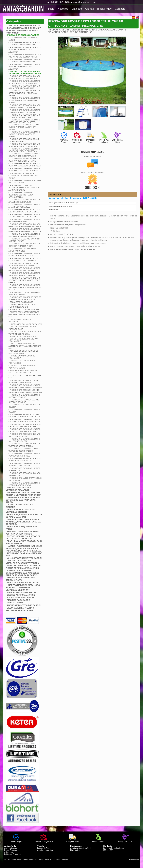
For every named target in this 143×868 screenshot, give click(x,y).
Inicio (51, 9)
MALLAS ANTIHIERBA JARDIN (22, 592)
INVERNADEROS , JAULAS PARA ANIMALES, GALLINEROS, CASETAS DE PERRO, (23, 522)
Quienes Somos (10, 848)
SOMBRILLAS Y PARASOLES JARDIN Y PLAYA (20, 579)
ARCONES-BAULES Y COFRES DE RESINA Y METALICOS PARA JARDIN (23, 494)
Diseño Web (134, 860)
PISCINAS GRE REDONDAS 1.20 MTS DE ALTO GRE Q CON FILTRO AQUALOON (24, 50)
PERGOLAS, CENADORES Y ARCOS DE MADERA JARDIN (24, 516)
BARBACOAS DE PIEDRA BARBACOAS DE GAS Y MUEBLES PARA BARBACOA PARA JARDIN (22, 573)
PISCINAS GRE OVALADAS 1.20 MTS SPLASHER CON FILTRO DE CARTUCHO (87, 31)
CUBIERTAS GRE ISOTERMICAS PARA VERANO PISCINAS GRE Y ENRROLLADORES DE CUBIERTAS (25, 334)
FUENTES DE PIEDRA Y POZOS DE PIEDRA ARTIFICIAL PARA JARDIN (23, 567)
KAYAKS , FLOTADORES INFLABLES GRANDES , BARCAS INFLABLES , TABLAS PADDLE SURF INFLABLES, (24, 548)
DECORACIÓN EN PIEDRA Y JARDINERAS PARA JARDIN (20, 609)
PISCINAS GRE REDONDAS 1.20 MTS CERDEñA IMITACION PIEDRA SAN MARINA (24, 93)
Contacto (120, 9)
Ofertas (90, 9)
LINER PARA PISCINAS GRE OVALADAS (26, 324)
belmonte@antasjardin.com (81, 2)
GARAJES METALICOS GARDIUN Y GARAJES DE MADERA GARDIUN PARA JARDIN (23, 30)
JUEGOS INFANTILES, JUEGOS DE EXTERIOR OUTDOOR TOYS (23, 537)
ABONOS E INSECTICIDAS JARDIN (24, 605)
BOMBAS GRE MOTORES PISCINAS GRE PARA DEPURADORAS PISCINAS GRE (24, 314)
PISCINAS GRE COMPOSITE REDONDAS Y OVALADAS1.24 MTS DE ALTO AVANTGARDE (24, 188)
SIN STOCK (55, 194)
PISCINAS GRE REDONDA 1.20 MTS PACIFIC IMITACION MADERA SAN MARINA (24, 127)
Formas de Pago (44, 848)
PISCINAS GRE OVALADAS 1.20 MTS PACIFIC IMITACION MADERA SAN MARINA (24, 134)
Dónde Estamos (10, 850)
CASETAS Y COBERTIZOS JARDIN (23, 25)
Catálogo (77, 9)
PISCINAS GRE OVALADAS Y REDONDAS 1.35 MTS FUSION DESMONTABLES (21, 195)
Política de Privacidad (13, 854)
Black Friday (104, 9)
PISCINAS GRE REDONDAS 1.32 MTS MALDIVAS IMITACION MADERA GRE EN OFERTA (25, 280)
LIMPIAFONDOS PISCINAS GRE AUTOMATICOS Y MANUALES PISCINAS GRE (25, 346)
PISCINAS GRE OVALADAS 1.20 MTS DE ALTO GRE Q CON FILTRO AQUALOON (24, 67)
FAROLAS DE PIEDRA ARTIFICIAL (23, 583)
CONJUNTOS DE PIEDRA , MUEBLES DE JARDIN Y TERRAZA (22, 562)
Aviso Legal (9, 852)
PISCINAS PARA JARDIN (19, 600)
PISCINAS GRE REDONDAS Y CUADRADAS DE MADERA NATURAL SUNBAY (23, 176)
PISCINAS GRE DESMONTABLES (66, 30)
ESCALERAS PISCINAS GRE (22, 302)
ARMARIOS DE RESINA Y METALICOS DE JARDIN (18, 489)
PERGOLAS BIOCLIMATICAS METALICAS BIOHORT (20, 511)
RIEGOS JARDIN (15, 603)
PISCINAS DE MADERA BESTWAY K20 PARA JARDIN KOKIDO (23, 533)
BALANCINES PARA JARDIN (21, 597)
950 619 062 (55, 2)
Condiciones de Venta (46, 850)
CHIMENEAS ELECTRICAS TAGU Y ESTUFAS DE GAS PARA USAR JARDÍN (23, 500)
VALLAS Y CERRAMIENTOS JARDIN (24, 558)
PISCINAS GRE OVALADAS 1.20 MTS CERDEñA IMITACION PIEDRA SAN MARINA (24, 100)
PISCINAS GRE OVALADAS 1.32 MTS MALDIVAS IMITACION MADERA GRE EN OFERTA (25, 287)
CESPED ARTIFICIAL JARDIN (21, 595)
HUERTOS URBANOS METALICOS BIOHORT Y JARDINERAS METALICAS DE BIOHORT (23, 588)
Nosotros (63, 9)
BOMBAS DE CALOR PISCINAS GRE (25, 310)
